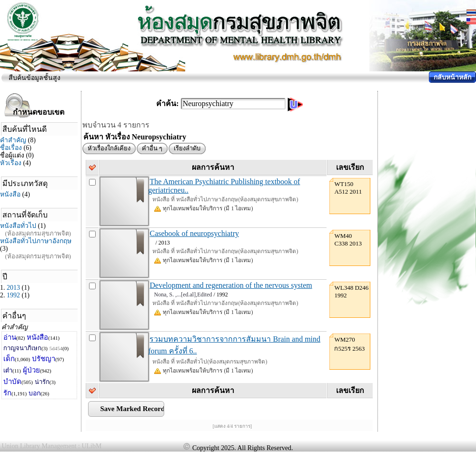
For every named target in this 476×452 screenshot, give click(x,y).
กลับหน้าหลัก (452, 77)
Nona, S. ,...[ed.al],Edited (183, 295)
